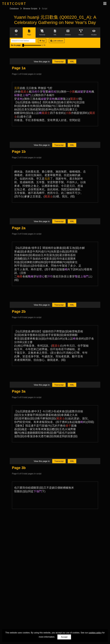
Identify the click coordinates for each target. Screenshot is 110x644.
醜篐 (31, 276)
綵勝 (17, 95)
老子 (68, 426)
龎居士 (25, 92)
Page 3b (19, 468)
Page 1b (19, 152)
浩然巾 (36, 92)
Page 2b (19, 311)
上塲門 (27, 95)
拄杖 (54, 92)
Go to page (16, 45)
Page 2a (19, 228)
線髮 (80, 92)
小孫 (72, 92)
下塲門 (38, 491)
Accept (64, 637)
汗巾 (50, 276)
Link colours (57, 41)
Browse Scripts (30, 9)
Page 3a (19, 391)
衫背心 (40, 276)
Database (14, 9)
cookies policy (95, 633)
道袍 (89, 92)
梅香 (20, 276)
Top (42, 41)
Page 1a (19, 68)
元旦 (17, 88)
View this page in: (42, 62)
